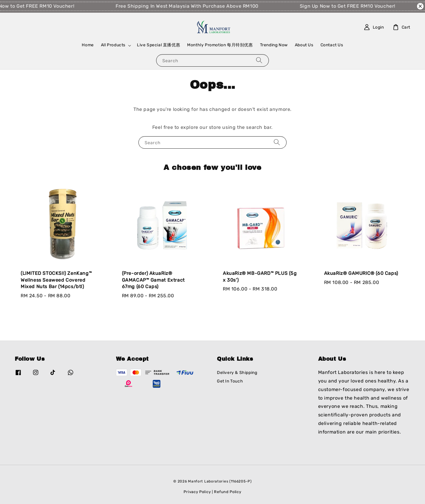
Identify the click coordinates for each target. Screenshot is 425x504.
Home (88, 45)
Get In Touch (230, 381)
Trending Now (274, 45)
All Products (113, 45)
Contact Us (332, 45)
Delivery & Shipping (237, 373)
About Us (304, 45)
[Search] (259, 60)
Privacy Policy (197, 492)
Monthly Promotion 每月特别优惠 (220, 45)
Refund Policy (228, 492)
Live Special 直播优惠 (158, 45)
